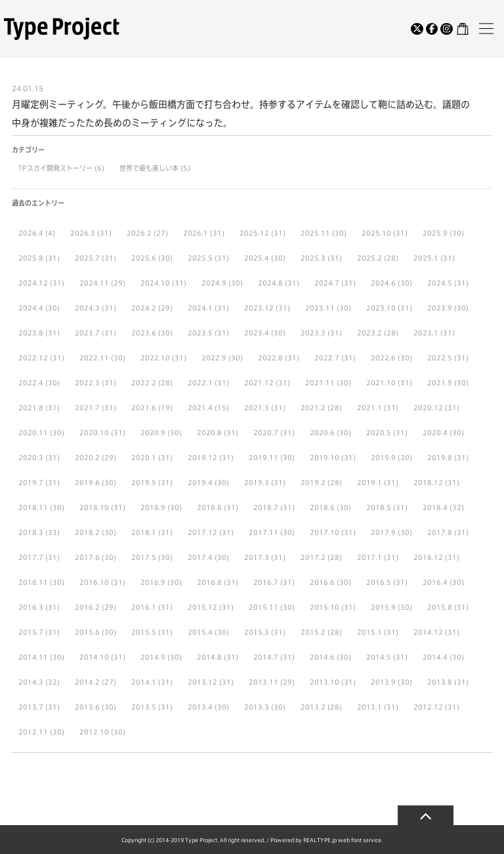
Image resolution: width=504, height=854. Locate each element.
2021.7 (87, 408)
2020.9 (153, 433)
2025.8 (31, 258)
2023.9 (440, 308)
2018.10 (94, 507)
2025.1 (426, 258)
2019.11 (263, 458)
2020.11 (33, 433)
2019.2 (313, 482)
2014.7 (266, 657)
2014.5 (379, 657)
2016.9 (153, 582)
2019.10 (325, 458)
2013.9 (383, 682)
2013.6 (87, 707)
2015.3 (257, 632)
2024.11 (94, 283)
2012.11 (33, 732)
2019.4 (200, 482)
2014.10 (94, 657)
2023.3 (313, 333)
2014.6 (322, 657)
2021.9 (440, 383)
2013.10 (325, 682)
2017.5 (144, 557)
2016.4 (435, 582)
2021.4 (200, 408)
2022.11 (94, 358)
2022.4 (31, 383)
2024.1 (200, 308)
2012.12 (428, 707)
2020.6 (322, 433)
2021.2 (313, 408)
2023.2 (369, 333)
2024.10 (155, 283)
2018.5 (379, 507)
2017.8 (440, 532)
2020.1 (144, 458)
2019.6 (87, 482)
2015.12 (202, 607)
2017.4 (200, 557)
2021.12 (259, 383)
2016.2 (87, 607)
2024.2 (144, 308)
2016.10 (94, 582)
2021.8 (31, 408)
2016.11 (33, 582)
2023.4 (257, 333)
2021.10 (381, 383)
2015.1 (369, 632)
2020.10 (94, 433)
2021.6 (144, 408)
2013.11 (263, 682)
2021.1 (369, 408)
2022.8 (270, 358)
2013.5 (144, 707)
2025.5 (200, 258)
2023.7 (87, 333)
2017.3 (257, 557)
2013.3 (257, 707)
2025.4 (257, 258)
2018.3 (31, 532)
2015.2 (313, 632)
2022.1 (200, 383)
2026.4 (31, 233)
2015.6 (87, 632)
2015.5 (144, 632)
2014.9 (153, 657)
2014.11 (33, 657)
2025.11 (315, 233)
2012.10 (94, 732)
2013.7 (31, 707)
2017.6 (87, 557)
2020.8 (209, 433)
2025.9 (435, 233)
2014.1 (144, 682)
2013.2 (313, 707)
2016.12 (428, 557)
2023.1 (426, 333)
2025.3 (313, 258)
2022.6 (383, 358)
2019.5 (144, 482)
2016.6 (322, 582)
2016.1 (144, 607)
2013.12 (202, 682)
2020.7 (266, 433)
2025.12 (254, 233)
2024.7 (327, 283)
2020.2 (87, 458)
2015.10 (325, 607)
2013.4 (200, 707)
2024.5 (440, 283)
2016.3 (31, 607)
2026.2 (139, 233)
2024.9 (214, 283)
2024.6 (383, 283)
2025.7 (87, 258)
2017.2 (313, 557)
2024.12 (33, 283)
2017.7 (31, 557)
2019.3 (257, 482)
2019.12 (202, 458)
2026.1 (196, 233)
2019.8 (440, 458)
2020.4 (435, 433)
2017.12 (202, 532)
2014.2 (87, 682)
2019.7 (31, 482)
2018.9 (153, 507)
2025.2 (369, 258)
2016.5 (379, 582)
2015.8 (440, 607)
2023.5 (200, 333)
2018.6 (322, 507)
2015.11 (263, 607)
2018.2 (87, 532)
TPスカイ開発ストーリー (56, 168)
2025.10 (376, 233)
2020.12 (428, 408)
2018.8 (209, 507)
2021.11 (320, 383)
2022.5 (440, 358)
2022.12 (33, 358)
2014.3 (31, 682)
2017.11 (263, 532)
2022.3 (87, 383)
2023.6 (144, 333)
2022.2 (144, 383)
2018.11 (33, 507)
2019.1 (369, 482)
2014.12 (428, 632)
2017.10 (325, 532)
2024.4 (31, 308)
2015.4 (200, 632)
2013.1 (369, 707)
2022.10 (155, 358)
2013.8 (440, 682)
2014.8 (209, 657)
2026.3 (83, 233)
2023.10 (381, 308)
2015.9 (383, 607)
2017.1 (369, 557)
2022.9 (214, 358)
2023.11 (320, 308)
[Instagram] (447, 29)
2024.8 (270, 283)
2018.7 (266, 507)
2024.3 (87, 308)
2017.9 (383, 532)
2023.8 (31, 333)
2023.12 (259, 308)
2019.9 (383, 458)
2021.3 (257, 408)
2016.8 (209, 582)
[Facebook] (432, 29)
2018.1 (144, 532)
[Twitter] (417, 29)
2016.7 (266, 582)
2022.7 (327, 358)
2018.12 (428, 482)
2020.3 (31, 458)
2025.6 (144, 258)
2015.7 (31, 632)
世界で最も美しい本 (150, 168)
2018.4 (435, 507)
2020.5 (379, 433)
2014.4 (435, 657)
